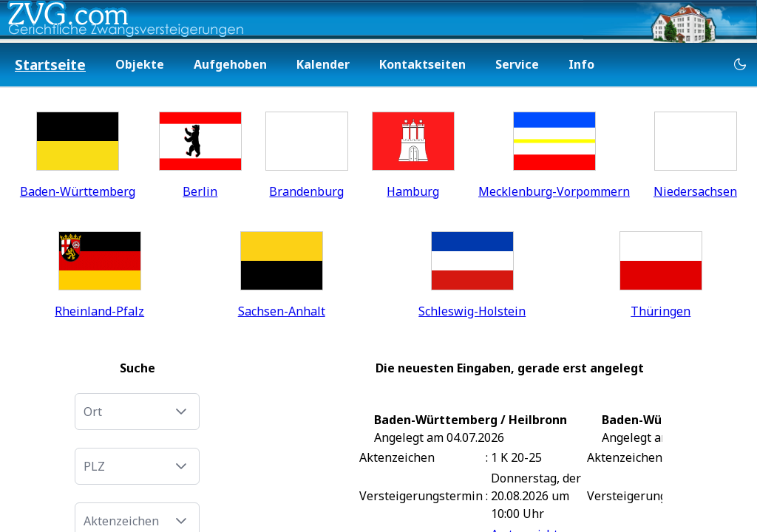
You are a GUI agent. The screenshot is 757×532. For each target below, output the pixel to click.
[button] (181, 412)
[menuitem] (50, 65)
